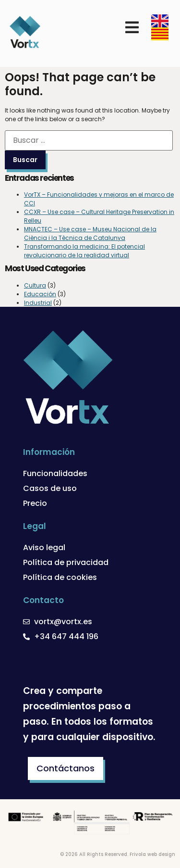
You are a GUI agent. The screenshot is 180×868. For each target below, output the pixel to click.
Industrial (38, 303)
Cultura (35, 285)
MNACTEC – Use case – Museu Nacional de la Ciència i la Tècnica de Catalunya (90, 233)
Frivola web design (152, 854)
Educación (40, 294)
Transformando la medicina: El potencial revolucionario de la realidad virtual (84, 251)
